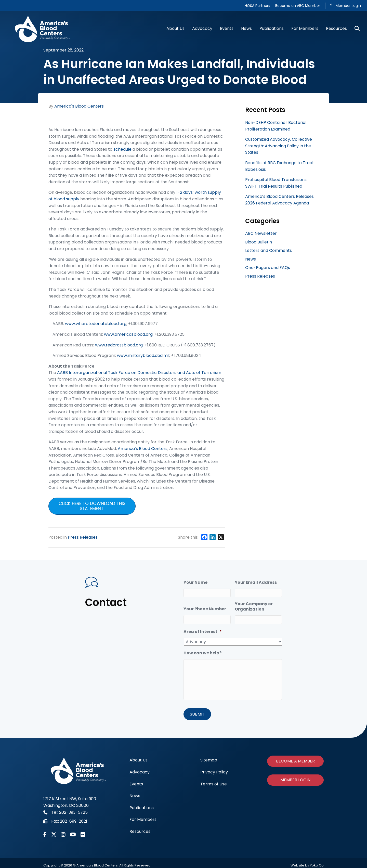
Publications (272, 28)
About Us (175, 28)
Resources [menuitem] (140, 830)
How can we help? (202, 653)
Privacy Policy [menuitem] (214, 770)
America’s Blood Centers (143, 449)
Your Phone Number (205, 609)
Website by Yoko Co (307, 864)
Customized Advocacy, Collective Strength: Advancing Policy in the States (279, 146)
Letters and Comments (268, 250)
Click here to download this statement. (92, 506)
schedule (122, 149)
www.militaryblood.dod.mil (143, 355)
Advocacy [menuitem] (140, 770)
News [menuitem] (135, 794)
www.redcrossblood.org (119, 345)
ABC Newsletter (261, 233)
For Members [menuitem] (143, 818)
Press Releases (83, 537)
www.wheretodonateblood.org (96, 324)
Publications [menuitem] (142, 806)
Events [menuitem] (136, 782)
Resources (336, 28)
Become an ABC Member (298, 6)
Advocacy (202, 28)
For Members (305, 28)
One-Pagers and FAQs (268, 268)
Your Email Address (256, 583)
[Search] (355, 29)
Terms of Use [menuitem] (214, 782)
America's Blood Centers (79, 106)
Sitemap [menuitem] (209, 759)
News (246, 28)
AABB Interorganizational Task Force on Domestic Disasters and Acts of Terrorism (139, 373)
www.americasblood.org (128, 334)
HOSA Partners (257, 6)
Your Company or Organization (254, 607)
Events (227, 28)
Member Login (348, 6)
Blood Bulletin (259, 242)
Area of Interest (203, 632)
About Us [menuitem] (139, 759)
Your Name (195, 583)
